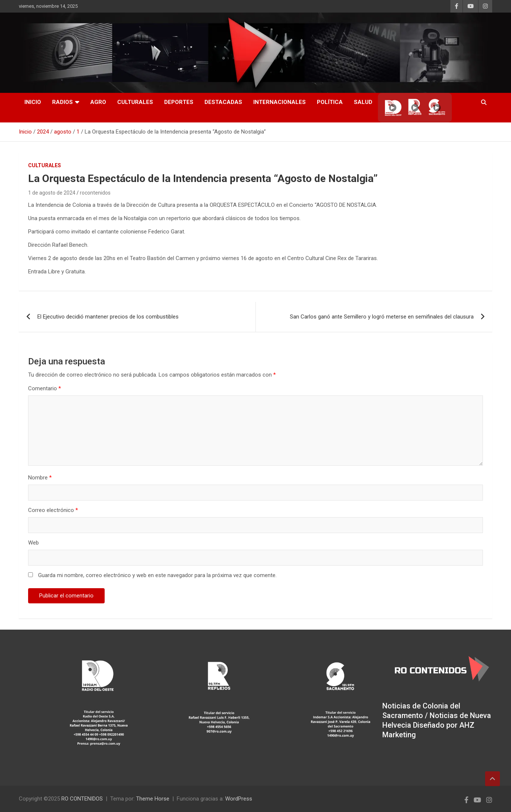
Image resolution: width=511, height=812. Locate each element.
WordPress (239, 799)
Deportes (179, 102)
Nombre (40, 478)
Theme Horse (153, 799)
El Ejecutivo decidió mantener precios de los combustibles (108, 317)
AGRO (98, 102)
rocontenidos (95, 193)
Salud (363, 102)
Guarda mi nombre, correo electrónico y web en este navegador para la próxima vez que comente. (157, 575)
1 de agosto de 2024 (52, 193)
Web (33, 543)
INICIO (33, 102)
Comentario (45, 388)
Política (330, 102)
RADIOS (62, 102)
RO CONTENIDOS (82, 799)
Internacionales (280, 102)
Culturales (135, 102)
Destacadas (223, 102)
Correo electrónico (53, 510)
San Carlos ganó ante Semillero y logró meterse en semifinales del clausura (382, 317)
